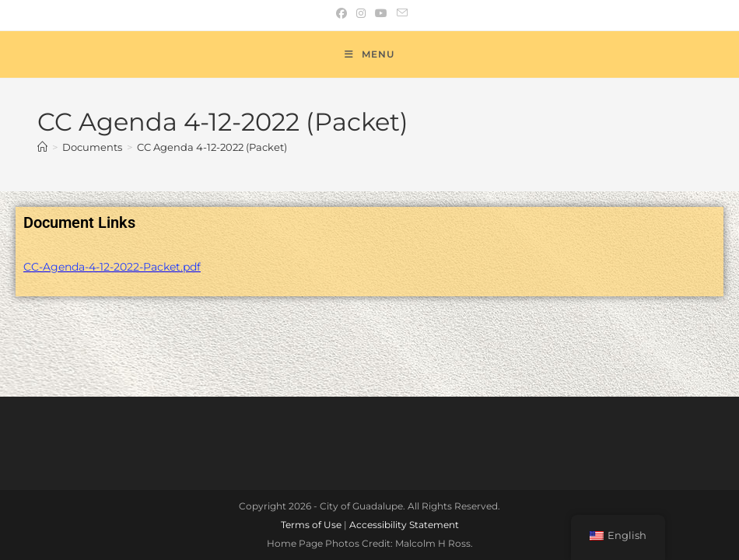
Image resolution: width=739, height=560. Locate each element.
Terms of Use (311, 440)
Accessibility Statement (404, 440)
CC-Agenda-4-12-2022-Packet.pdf (112, 267)
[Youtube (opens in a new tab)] (381, 13)
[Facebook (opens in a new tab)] (341, 13)
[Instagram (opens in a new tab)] (361, 13)
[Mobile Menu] (369, 54)
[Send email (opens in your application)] (400, 13)
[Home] (42, 147)
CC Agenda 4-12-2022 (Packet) (212, 147)
